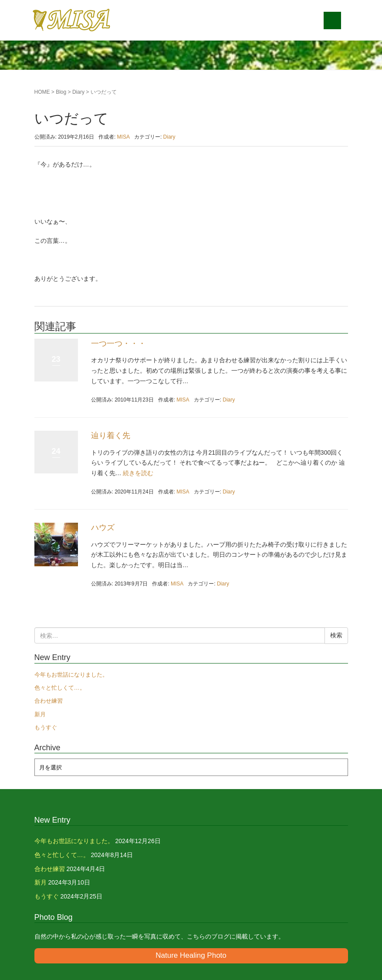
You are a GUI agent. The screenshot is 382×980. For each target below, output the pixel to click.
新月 (40, 714)
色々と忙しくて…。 (60, 688)
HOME (42, 92)
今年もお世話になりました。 (71, 675)
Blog (61, 92)
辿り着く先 (111, 436)
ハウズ (103, 527)
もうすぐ (46, 727)
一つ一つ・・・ (118, 344)
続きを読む (138, 473)
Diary (78, 92)
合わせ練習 (49, 701)
